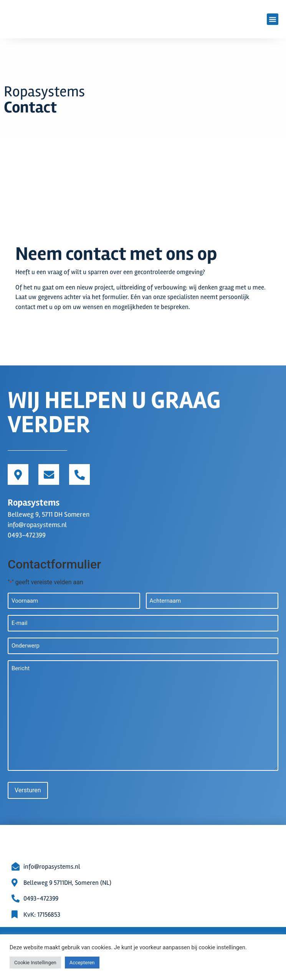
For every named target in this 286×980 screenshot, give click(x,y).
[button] (273, 19)
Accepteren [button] (82, 963)
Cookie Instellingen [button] (35, 963)
